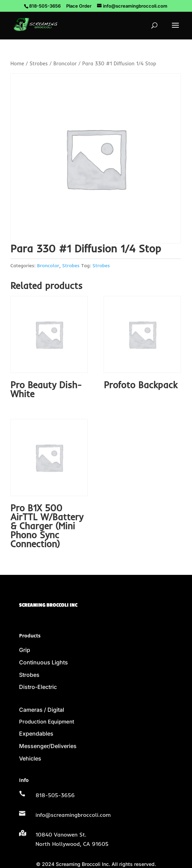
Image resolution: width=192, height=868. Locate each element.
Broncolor (65, 63)
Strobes (39, 63)
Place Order (79, 6)
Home (17, 63)
